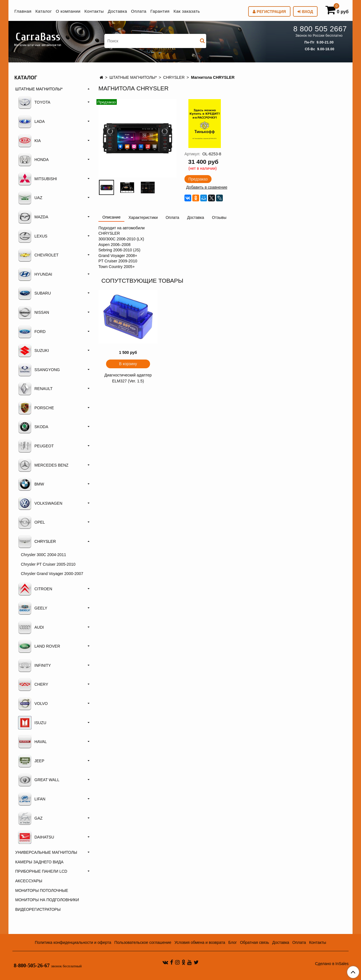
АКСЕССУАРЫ (29, 881)
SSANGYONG (39, 370)
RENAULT (35, 389)
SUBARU (34, 293)
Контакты (94, 11)
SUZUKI (33, 350)
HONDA (33, 160)
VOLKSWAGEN (40, 503)
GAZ (30, 818)
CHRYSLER (174, 77)
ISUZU (32, 723)
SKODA (33, 427)
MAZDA (33, 217)
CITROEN (35, 589)
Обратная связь (255, 942)
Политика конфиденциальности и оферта (73, 942)
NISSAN (34, 312)
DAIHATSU (36, 837)
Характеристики (143, 217)
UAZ (30, 198)
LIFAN (32, 799)
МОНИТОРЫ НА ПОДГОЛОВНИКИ (47, 900)
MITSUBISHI (38, 179)
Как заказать (187, 11)
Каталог (44, 11)
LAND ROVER (39, 646)
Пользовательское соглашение (143, 942)
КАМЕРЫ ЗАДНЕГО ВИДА (39, 862)
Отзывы (219, 217)
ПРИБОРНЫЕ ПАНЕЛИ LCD (41, 871)
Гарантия (160, 11)
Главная (23, 11)
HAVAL (32, 742)
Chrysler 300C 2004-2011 (43, 555)
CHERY (33, 684)
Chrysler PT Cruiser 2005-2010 (48, 564)
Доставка (117, 11)
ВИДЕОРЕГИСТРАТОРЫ (38, 909)
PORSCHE (36, 408)
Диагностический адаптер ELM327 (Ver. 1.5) (128, 378)
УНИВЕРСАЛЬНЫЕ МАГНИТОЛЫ (46, 852)
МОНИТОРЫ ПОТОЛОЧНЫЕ (42, 890)
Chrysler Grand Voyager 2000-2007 (52, 574)
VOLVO (33, 704)
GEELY (33, 608)
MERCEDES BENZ (43, 465)
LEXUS (33, 236)
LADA (31, 121)
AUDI (31, 627)
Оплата (139, 11)
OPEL (31, 522)
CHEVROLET (38, 255)
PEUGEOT (36, 446)
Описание (111, 217)
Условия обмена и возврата (200, 942)
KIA (29, 141)
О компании (68, 11)
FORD (32, 332)
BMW (31, 484)
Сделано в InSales (332, 964)
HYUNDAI (35, 274)
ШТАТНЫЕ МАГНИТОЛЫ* (133, 77)
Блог (232, 942)
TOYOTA (34, 102)
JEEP (31, 761)
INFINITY (34, 665)
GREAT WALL (39, 780)
